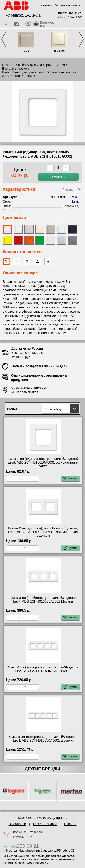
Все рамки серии (15, 69)
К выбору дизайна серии (34, 65)
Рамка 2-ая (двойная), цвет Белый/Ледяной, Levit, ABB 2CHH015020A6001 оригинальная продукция (43, 532)
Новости (70, 824)
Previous (4, 39)
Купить (58, 177)
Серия (60, 65)
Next (81, 39)
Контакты (46, 5)
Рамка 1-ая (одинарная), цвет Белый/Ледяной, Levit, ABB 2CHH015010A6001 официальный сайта (43, 462)
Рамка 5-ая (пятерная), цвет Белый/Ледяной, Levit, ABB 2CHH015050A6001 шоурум (43, 739)
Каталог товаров (45, 824)
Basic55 (59, 51)
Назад (7, 65)
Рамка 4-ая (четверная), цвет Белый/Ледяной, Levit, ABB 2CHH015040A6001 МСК (43, 669)
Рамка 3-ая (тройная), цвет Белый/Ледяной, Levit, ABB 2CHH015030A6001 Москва (43, 600)
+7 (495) (23, 16)
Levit (26, 51)
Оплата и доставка (68, 5)
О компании (17, 824)
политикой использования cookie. (26, 863)
